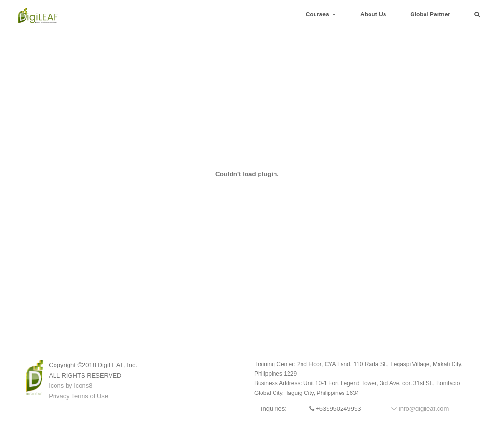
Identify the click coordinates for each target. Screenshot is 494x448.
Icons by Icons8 (70, 386)
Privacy (59, 396)
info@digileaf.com (420, 409)
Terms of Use (89, 396)
